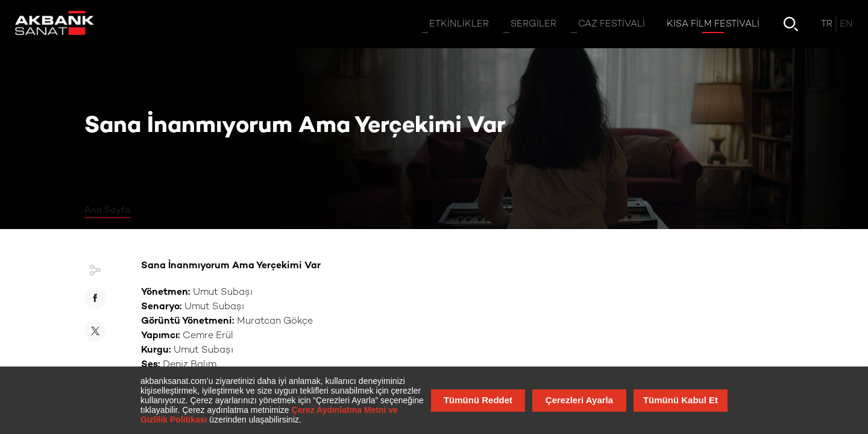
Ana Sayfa (107, 210)
